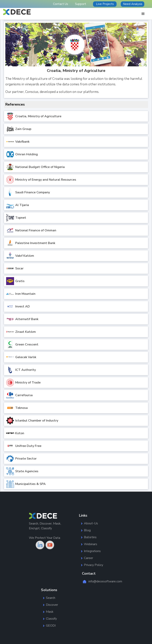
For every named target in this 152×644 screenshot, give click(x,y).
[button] (143, 14)
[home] (17, 12)
